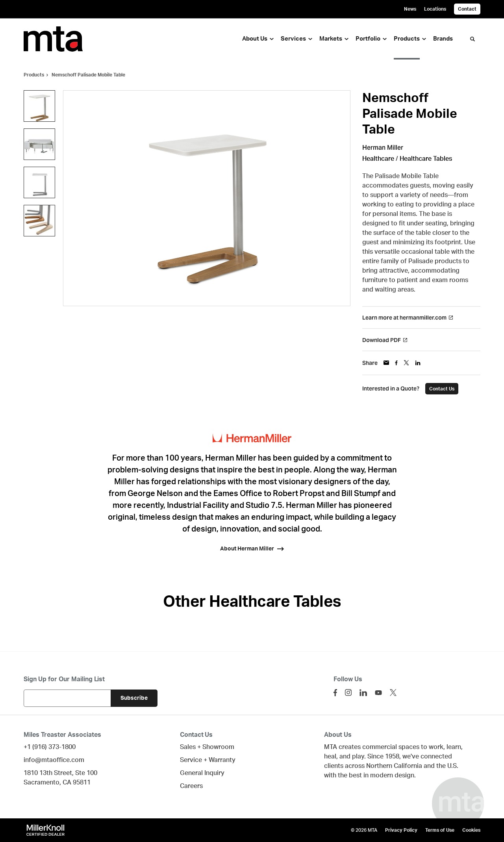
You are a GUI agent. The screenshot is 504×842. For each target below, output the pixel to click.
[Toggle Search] (472, 39)
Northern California (394, 766)
